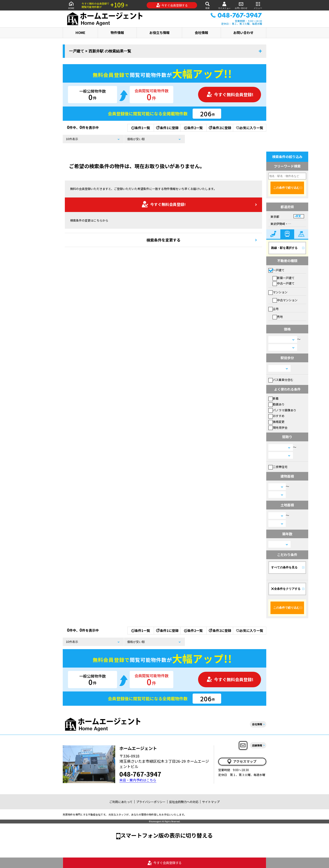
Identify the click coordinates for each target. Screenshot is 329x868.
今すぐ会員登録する (172, 5)
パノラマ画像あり (282, 410)
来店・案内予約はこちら (138, 780)
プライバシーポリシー (151, 802)
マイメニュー (224, 5)
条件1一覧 (141, 128)
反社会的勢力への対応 (184, 802)
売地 (278, 317)
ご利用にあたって (121, 802)
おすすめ (276, 416)
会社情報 (201, 32)
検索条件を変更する (163, 240)
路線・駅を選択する (284, 248)
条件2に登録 (220, 128)
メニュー (258, 5)
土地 (274, 309)
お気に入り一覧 (250, 128)
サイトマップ (211, 802)
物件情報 (117, 32)
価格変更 (276, 422)
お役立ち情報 (159, 32)
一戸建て (276, 270)
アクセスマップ (242, 761)
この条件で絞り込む (286, 188)
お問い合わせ (241, 5)
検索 (208, 5)
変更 (298, 216)
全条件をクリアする (286, 589)
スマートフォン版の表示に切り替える (167, 835)
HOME (71, 5)
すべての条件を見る (284, 567)
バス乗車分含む (281, 380)
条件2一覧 (193, 128)
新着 (274, 398)
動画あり (276, 404)
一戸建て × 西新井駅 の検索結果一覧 (100, 51)
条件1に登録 (167, 128)
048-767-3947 (140, 774)
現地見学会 (278, 428)
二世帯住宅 (278, 467)
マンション (278, 292)
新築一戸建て (284, 278)
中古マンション (285, 300)
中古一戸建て (284, 283)
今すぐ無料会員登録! (230, 94)
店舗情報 (257, 745)
